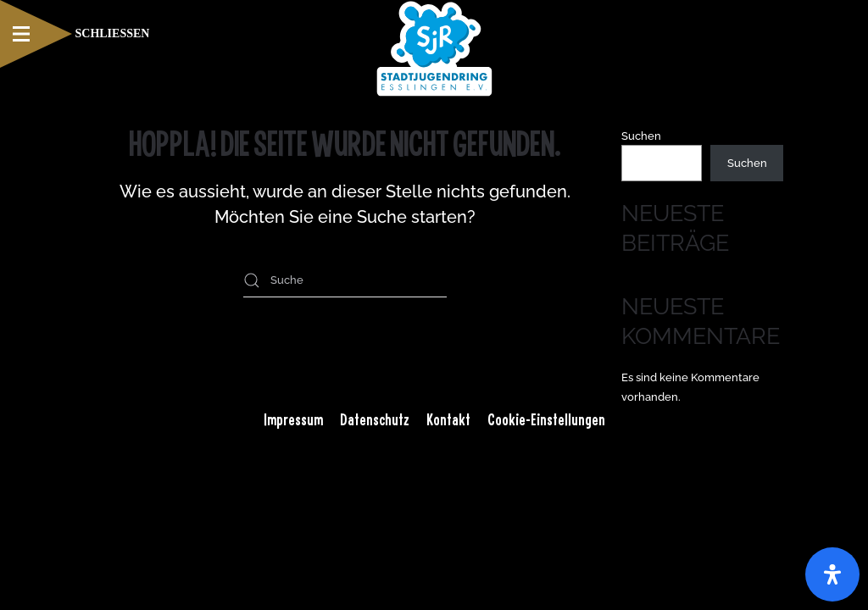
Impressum (293, 419)
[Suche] (345, 280)
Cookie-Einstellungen (546, 419)
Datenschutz (375, 419)
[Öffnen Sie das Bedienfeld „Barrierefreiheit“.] (832, 574)
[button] (75, 34)
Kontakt (448, 419)
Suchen (641, 136)
